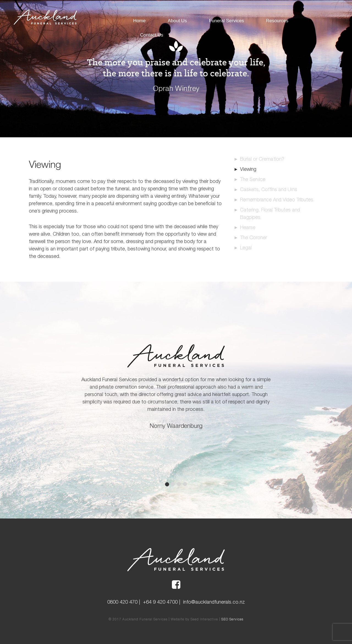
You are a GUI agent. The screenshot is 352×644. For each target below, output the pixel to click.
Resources (277, 21)
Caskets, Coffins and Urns (269, 189)
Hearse (248, 227)
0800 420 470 (122, 602)
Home (139, 21)
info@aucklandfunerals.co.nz (214, 602)
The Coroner (254, 237)
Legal (246, 248)
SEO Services (232, 619)
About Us (177, 21)
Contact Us (152, 35)
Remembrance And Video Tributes (277, 200)
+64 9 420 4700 (160, 602)
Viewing (248, 169)
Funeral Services (227, 21)
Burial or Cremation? (262, 159)
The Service (253, 179)
